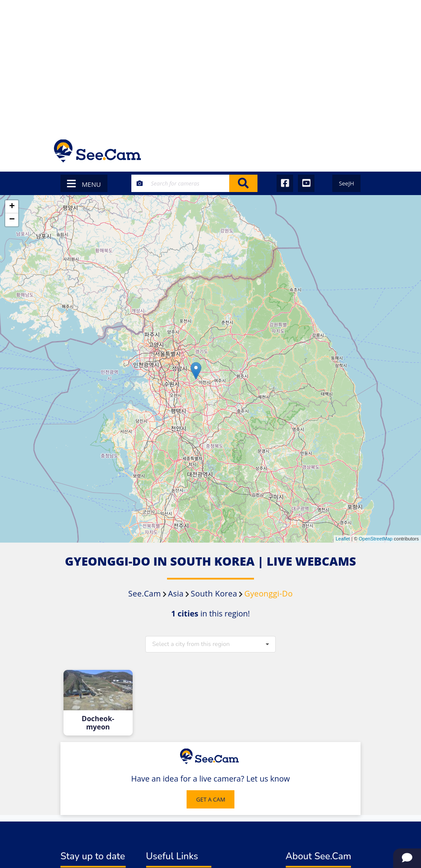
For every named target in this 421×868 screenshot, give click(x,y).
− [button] (12, 220)
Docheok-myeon (98, 723)
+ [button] (12, 207)
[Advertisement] (210, 65)
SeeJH (346, 183)
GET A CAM (211, 799)
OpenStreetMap (376, 539)
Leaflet (343, 539)
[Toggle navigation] (356, 151)
